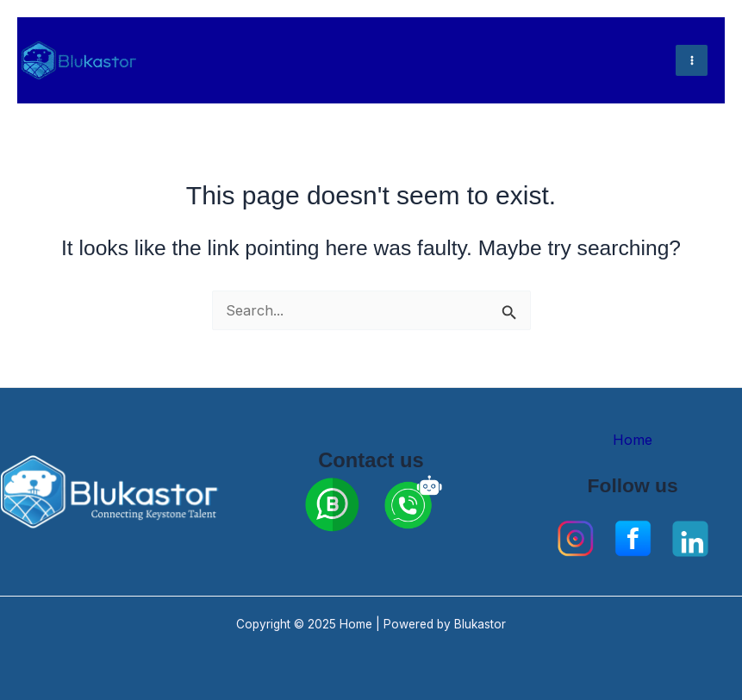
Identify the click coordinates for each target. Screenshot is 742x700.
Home (633, 440)
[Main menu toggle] (692, 61)
